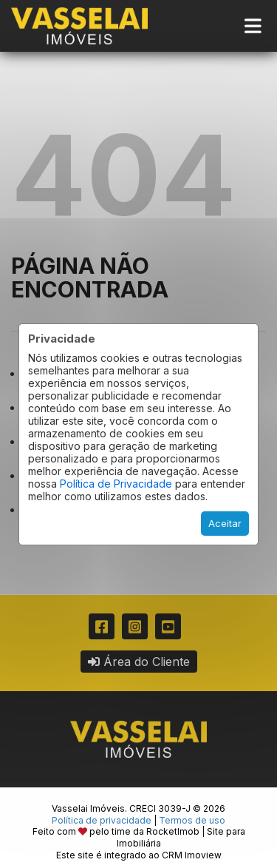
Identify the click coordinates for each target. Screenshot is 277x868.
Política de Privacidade (116, 484)
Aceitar (225, 523)
